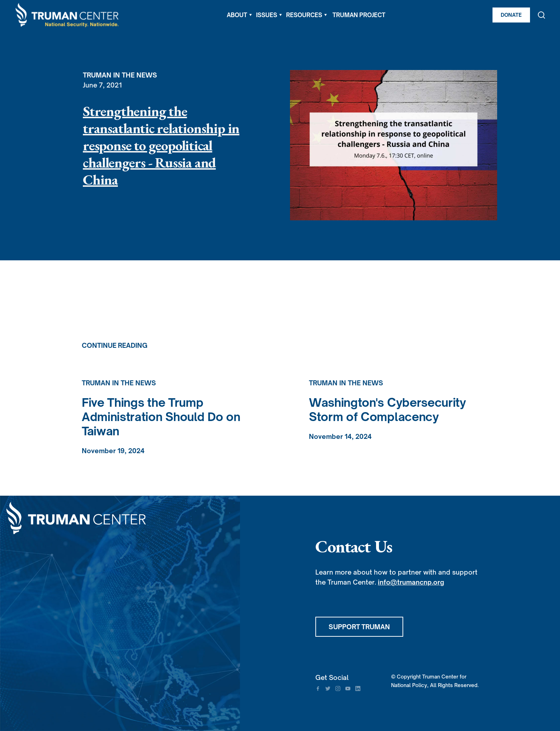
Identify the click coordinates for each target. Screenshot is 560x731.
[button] (239, 15)
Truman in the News (120, 75)
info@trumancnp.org (411, 582)
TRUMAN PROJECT (359, 15)
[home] (67, 15)
